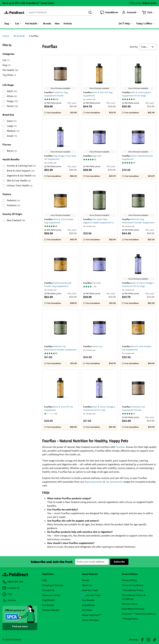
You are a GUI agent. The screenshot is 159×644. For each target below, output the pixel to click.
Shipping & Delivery (53, 585)
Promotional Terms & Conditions (133, 597)
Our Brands (88, 600)
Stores (86, 580)
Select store (149, 3)
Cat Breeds (48, 605)
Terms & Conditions (133, 585)
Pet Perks (87, 610)
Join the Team (91, 595)
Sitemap (133, 640)
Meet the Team (90, 590)
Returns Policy (130, 604)
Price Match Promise (133, 609)
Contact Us (48, 590)
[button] (109, 12)
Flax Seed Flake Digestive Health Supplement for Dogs (99, 223)
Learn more (47, 3)
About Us (87, 585)
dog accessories (93, 482)
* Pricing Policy (130, 619)
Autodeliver (88, 605)
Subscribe (119, 562)
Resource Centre (51, 595)
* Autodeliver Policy (133, 590)
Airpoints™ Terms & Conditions (139, 614)
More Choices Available (60, 88)
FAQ (44, 580)
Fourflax (120, 447)
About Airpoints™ (92, 615)
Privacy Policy (129, 580)
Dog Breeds (49, 600)
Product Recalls (51, 610)
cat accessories (114, 482)
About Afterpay (90, 620)
